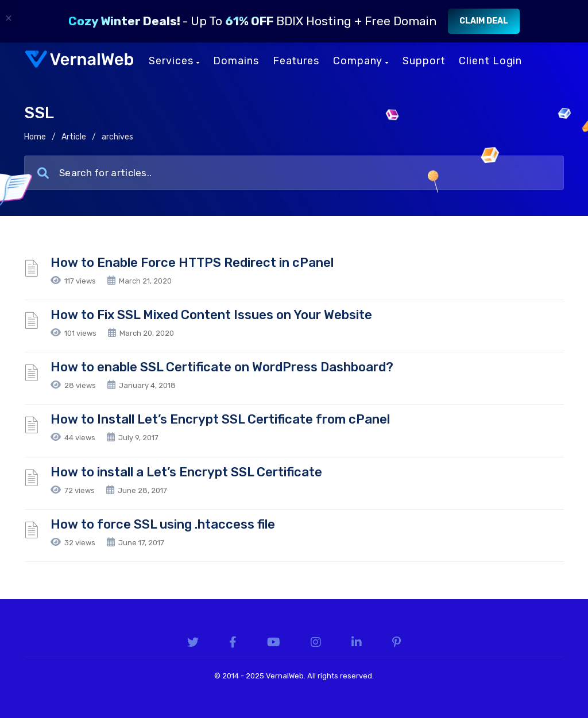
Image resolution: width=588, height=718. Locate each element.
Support (424, 61)
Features (296, 61)
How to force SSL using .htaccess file (163, 524)
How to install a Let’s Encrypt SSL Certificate (186, 472)
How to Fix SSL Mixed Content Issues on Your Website (211, 315)
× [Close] (9, 18)
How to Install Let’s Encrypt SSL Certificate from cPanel (220, 419)
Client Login (490, 61)
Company (361, 61)
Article (74, 137)
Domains (236, 61)
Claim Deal (484, 21)
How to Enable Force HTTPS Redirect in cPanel (192, 263)
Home (35, 137)
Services (174, 61)
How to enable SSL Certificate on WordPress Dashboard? (222, 367)
